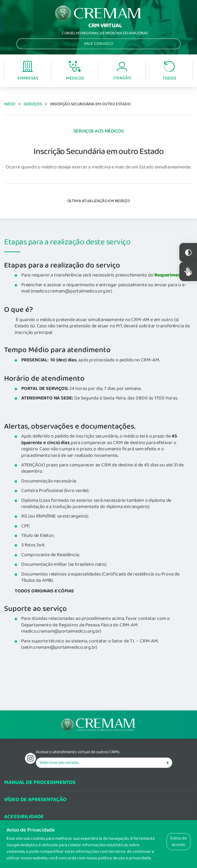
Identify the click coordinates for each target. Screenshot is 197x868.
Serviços (33, 104)
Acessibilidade (24, 817)
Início (10, 104)
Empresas (28, 71)
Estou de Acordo (179, 841)
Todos (169, 71)
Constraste (188, 253)
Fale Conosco (99, 44)
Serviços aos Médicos (99, 131)
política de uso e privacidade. (125, 858)
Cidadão (122, 71)
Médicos (75, 71)
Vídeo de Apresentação (35, 800)
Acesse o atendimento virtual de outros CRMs (78, 752)
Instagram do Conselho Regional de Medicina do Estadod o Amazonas (30, 758)
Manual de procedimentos (40, 782)
